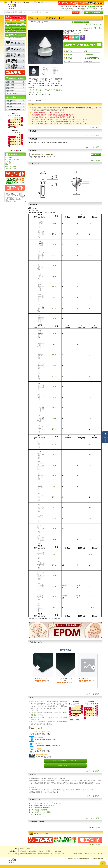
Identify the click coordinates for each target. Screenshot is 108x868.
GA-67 (54, 408)
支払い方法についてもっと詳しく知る (65, 761)
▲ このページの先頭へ (93, 127)
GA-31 (54, 486)
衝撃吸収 (38, 808)
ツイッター (46, 2)
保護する (38, 810)
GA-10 (54, 308)
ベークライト (9, 157)
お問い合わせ (89, 55)
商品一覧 (69, 51)
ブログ (37, 2)
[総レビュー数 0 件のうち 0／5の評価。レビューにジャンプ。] (93, 28)
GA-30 (54, 539)
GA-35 (54, 397)
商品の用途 (88, 61)
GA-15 (54, 319)
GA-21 (54, 255)
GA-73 (54, 287)
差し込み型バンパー (48, 805)
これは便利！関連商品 (92, 58)
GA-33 (54, 344)
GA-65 (54, 355)
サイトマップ (98, 854)
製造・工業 (8, 163)
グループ (32, 814)
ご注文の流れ (23, 851)
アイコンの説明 (76, 33)
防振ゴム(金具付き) (10, 167)
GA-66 (54, 418)
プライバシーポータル (62, 854)
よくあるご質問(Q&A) (76, 854)
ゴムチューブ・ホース (11, 169)
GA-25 (54, 366)
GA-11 (54, 298)
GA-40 (54, 334)
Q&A (102, 9)
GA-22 (54, 607)
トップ (31, 803)
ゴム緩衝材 (46, 808)
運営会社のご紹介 (25, 849)
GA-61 (54, 455)
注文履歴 (82, 9)
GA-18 (54, 465)
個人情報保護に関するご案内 (28, 854)
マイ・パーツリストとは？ (93, 25)
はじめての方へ (17, 2)
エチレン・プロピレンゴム (53, 803)
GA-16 (54, 387)
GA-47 (54, 508)
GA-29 (54, 529)
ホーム (7, 2)
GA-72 (54, 565)
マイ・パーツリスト (93, 9)
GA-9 (54, 497)
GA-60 (54, 223)
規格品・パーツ (40, 812)
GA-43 (54, 429)
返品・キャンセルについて (55, 851)
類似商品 (69, 58)
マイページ (74, 9)
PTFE (6, 165)
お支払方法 (32, 851)
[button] (37, 668)
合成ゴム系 (39, 803)
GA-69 (54, 518)
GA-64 (54, 376)
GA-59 (54, 245)
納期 (86, 51)
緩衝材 (37, 805)
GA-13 (54, 586)
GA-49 (54, 444)
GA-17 (54, 554)
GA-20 (54, 266)
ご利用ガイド (28, 2)
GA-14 (54, 276)
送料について (42, 851)
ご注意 (68, 61)
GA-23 (54, 597)
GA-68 (54, 476)
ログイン (66, 9)
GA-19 (54, 576)
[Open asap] (103, 864)
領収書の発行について (65, 766)
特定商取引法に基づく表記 (46, 854)
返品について (70, 55)
